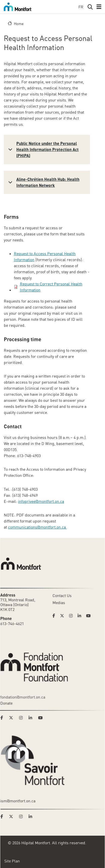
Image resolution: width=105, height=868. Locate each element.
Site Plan (12, 861)
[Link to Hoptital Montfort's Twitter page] (64, 616)
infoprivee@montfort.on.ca (41, 501)
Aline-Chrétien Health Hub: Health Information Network (43, 183)
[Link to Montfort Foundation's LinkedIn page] (32, 718)
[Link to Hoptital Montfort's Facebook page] (55, 616)
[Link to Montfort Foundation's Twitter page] (13, 718)
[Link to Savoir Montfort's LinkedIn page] (32, 816)
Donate (6, 703)
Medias (59, 603)
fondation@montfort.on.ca (23, 697)
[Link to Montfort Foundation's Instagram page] (22, 718)
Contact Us (62, 596)
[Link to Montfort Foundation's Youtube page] (41, 718)
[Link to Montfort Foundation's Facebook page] (3, 718)
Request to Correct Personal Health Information (51, 287)
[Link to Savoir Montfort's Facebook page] (3, 816)
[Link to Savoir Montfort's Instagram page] (22, 816)
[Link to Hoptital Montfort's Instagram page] (72, 616)
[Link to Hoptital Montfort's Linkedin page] (81, 616)
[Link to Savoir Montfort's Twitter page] (13, 816)
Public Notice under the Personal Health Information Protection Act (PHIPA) (43, 149)
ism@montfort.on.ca (18, 801)
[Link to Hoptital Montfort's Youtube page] (89, 616)
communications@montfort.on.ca (37, 527)
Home (19, 23)
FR (81, 7)
